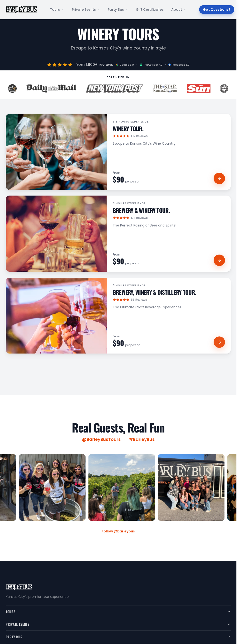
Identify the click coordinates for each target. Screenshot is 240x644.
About (179, 10)
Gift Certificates (150, 10)
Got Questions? (217, 10)
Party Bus (118, 10)
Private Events (86, 10)
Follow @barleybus (118, 531)
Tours (57, 10)
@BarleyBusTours (101, 441)
